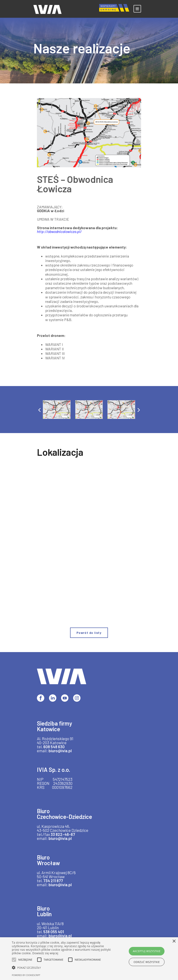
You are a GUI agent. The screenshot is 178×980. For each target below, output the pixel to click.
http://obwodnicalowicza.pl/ (60, 231)
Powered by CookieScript (26, 975)
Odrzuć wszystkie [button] (147, 962)
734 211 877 (53, 881)
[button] (39, 410)
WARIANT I (54, 344)
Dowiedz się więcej (45, 953)
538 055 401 (54, 932)
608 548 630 (54, 747)
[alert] (89, 959)
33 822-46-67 (62, 834)
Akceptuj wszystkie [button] (147, 951)
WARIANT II (54, 349)
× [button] (174, 941)
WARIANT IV (55, 358)
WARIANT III (55, 353)
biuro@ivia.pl (60, 751)
